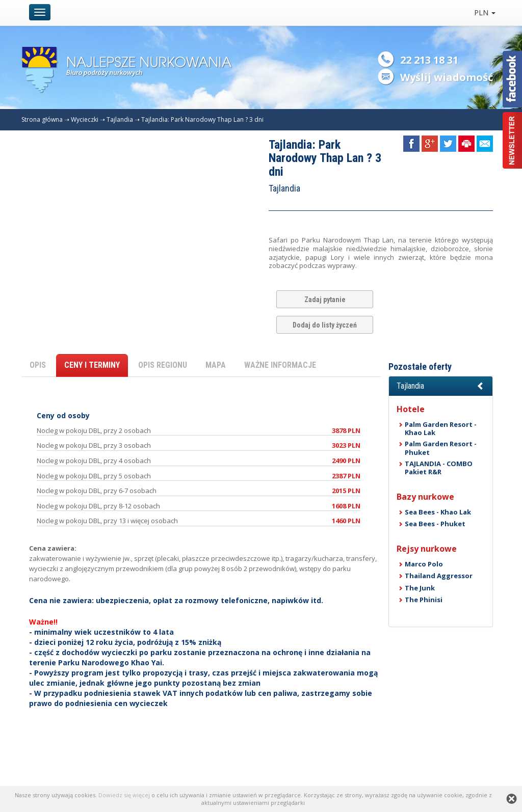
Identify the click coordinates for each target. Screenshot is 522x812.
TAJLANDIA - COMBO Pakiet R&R (439, 468)
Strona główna (42, 119)
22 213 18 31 (429, 60)
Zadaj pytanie (325, 300)
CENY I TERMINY (92, 365)
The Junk (420, 588)
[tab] (441, 386)
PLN (485, 12)
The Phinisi (424, 600)
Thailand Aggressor (439, 576)
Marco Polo (424, 564)
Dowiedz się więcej (124, 795)
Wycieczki (85, 119)
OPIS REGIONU (163, 365)
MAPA (216, 365)
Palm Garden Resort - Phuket (441, 448)
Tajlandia (120, 119)
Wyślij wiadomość (447, 77)
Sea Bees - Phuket (435, 524)
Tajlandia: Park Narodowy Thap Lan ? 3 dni (202, 119)
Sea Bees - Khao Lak (438, 512)
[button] (441, 386)
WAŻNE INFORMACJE (280, 365)
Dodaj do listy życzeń (325, 325)
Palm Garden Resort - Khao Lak (441, 428)
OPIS (38, 365)
